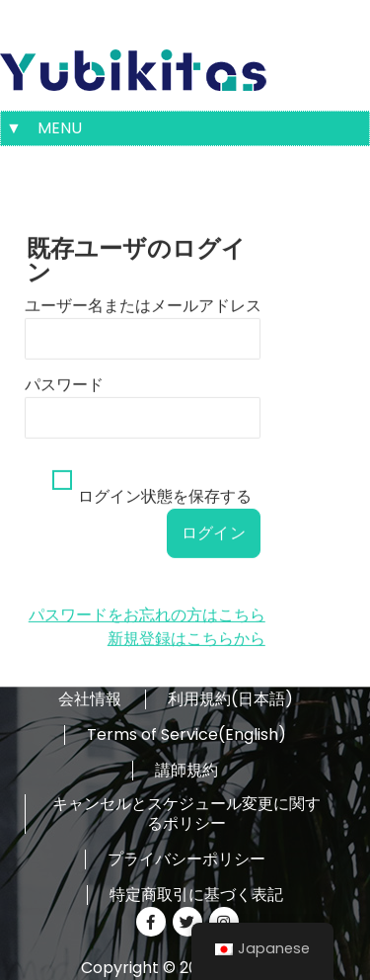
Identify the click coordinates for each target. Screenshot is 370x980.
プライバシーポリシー (186, 859)
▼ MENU (44, 128)
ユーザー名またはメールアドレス (143, 326)
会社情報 (90, 699)
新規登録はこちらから (186, 658)
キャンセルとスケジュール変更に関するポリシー (186, 814)
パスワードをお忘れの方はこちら (147, 635)
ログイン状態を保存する (165, 516)
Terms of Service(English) (186, 735)
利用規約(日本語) (230, 699)
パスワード (64, 405)
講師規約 (186, 771)
